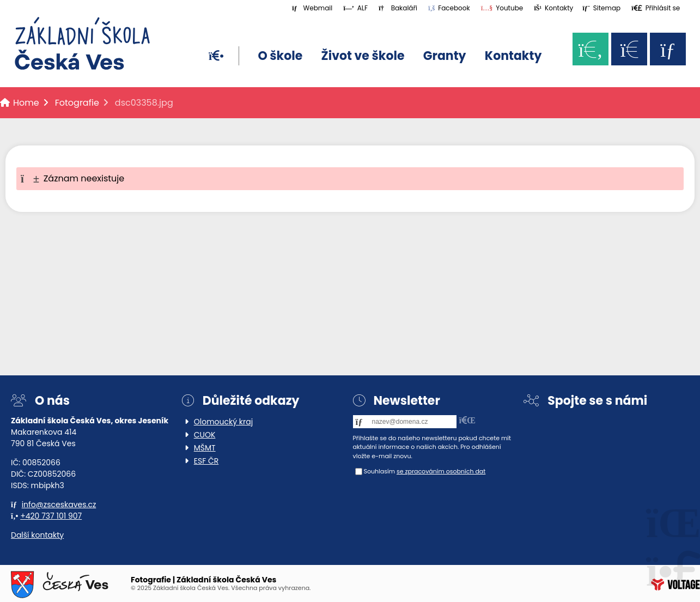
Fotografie (77, 103)
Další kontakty (37, 535)
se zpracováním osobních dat (441, 471)
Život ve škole (363, 56)
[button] (656, 8)
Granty (445, 56)
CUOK (205, 435)
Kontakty (513, 56)
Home (82, 44)
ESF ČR (206, 461)
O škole (280, 56)
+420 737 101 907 (51, 516)
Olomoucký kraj (223, 422)
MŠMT (205, 448)
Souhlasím (380, 471)
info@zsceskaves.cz (59, 504)
